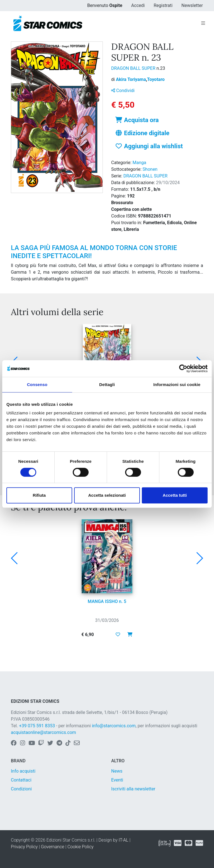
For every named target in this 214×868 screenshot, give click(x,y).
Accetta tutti (175, 495)
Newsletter (192, 5)
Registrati (163, 5)
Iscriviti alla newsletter (133, 789)
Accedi (138, 5)
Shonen (150, 169)
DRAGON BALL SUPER (134, 68)
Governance (53, 847)
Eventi (117, 780)
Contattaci (21, 780)
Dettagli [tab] (107, 384)
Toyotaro (156, 79)
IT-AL (124, 840)
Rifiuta (39, 495)
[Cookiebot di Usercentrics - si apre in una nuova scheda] (183, 369)
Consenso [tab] (37, 384)
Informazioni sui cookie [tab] (177, 384)
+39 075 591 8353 (37, 726)
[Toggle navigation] (203, 23)
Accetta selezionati (107, 495)
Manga (139, 163)
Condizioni (21, 789)
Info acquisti (23, 771)
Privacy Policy (24, 847)
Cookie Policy (81, 847)
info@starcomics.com (114, 726)
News (117, 771)
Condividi (123, 91)
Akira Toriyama (132, 79)
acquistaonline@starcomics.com (43, 732)
